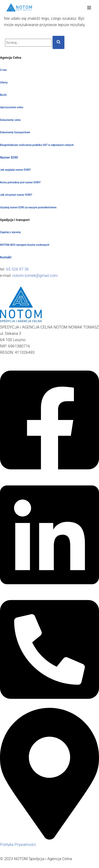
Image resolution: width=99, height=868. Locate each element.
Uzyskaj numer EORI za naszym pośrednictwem (28, 207)
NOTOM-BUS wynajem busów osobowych (25, 245)
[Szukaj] (28, 43)
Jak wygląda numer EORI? (15, 170)
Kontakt (6, 257)
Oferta (4, 83)
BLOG (3, 95)
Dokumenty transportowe (15, 132)
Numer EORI (9, 157)
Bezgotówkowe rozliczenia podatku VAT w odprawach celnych (37, 145)
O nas (3, 70)
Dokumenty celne (10, 120)
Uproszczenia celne (12, 107)
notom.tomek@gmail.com (35, 276)
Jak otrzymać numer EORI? (16, 195)
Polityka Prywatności (18, 845)
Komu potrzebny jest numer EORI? (20, 182)
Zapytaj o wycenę (10, 232)
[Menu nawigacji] (89, 8)
